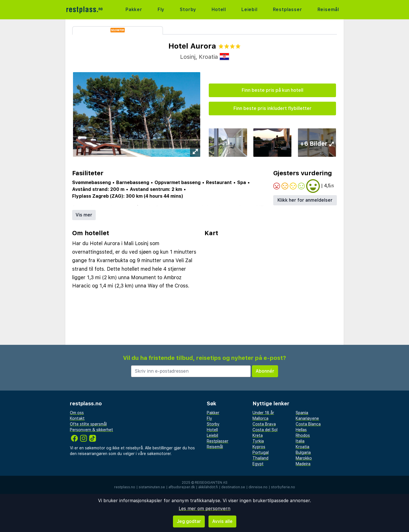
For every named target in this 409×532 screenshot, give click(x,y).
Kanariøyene (307, 418)
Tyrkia (258, 441)
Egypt (258, 464)
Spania (302, 413)
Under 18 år (263, 413)
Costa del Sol (265, 430)
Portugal (261, 452)
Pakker (134, 10)
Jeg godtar (189, 521)
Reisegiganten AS (211, 483)
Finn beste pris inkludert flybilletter (273, 108)
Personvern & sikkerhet (91, 430)
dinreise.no (258, 487)
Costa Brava (264, 424)
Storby (188, 10)
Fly (161, 10)
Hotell (219, 10)
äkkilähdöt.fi (208, 487)
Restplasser (288, 10)
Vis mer (84, 215)
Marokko (304, 458)
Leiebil (250, 10)
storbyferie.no (283, 487)
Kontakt (77, 418)
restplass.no (125, 487)
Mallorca (260, 418)
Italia (300, 441)
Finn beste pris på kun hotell (273, 90)
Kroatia (302, 447)
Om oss (77, 413)
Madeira (303, 464)
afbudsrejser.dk (182, 487)
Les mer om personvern (204, 509)
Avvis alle (222, 521)
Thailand (260, 458)
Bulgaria (303, 452)
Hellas (301, 430)
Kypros (259, 447)
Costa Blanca (308, 424)
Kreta (258, 435)
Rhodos (303, 435)
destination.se (233, 487)
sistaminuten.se (152, 487)
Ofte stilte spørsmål (88, 424)
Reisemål (328, 10)
